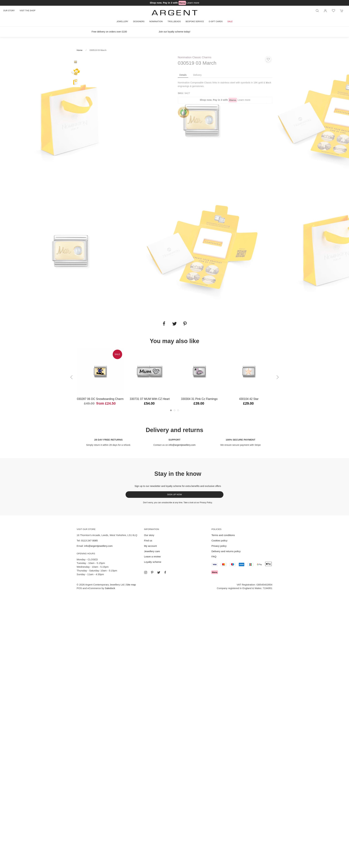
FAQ (214, 556)
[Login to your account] (325, 11)
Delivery (197, 75)
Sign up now (175, 494)
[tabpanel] (70, 120)
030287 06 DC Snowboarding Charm (100, 399)
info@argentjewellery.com (182, 445)
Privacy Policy (206, 503)
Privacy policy (219, 546)
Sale (230, 21)
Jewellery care (152, 551)
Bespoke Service (195, 21)
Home (80, 50)
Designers (139, 21)
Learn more (193, 3)
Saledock (110, 588)
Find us (148, 541)
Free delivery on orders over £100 (109, 32)
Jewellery (122, 21)
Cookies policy (219, 541)
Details (183, 75)
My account (150, 546)
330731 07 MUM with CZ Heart (150, 399)
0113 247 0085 (89, 541)
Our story (9, 11)
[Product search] (317, 11)
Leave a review (152, 556)
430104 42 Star (249, 399)
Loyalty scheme (153, 562)
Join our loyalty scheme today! (174, 32)
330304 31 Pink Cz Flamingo (199, 399)
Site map (131, 585)
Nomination (156, 21)
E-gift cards (216, 21)
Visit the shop (27, 11)
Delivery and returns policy (226, 551)
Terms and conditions (223, 535)
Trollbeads (174, 21)
